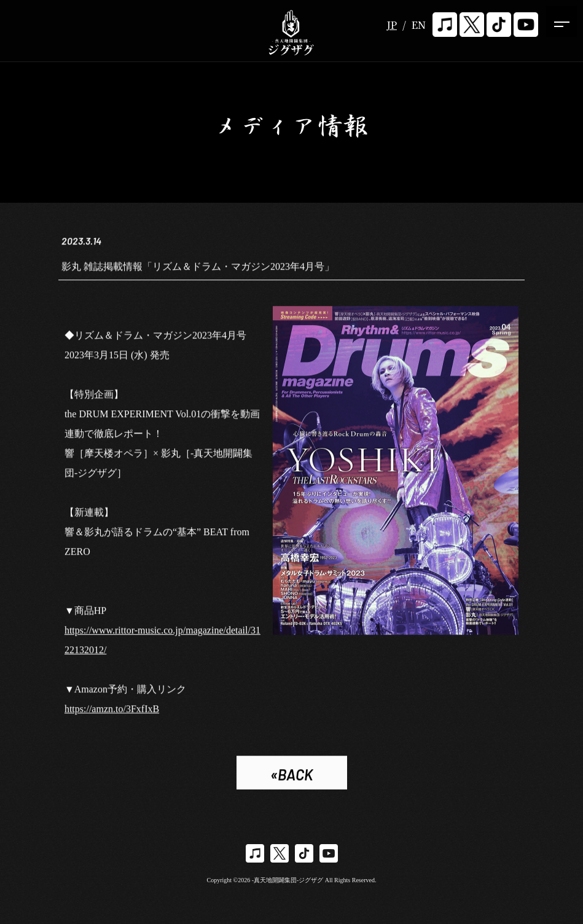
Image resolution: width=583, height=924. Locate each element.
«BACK (291, 776)
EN (419, 25)
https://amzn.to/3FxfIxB (112, 711)
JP (392, 25)
